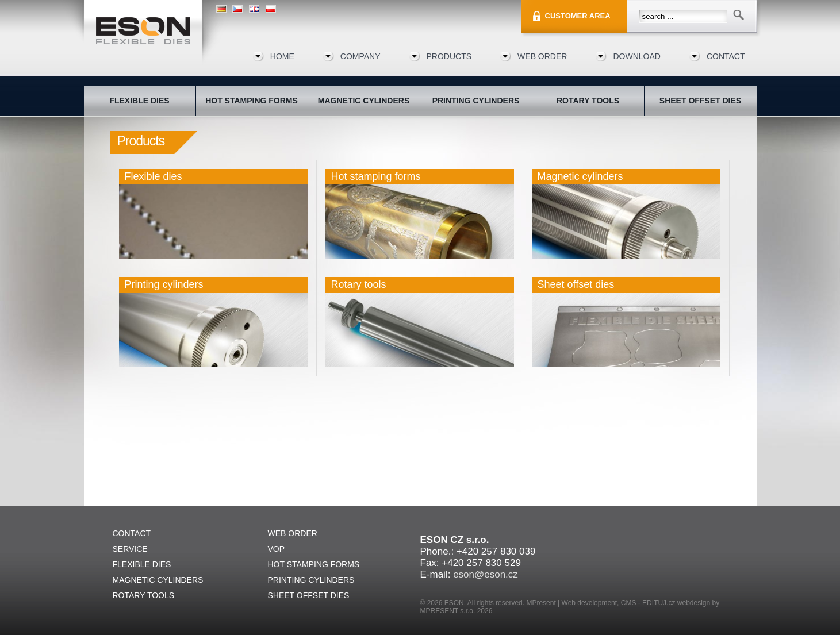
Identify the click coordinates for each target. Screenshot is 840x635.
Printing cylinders (164, 284)
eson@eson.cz (486, 574)
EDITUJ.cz (659, 603)
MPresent (541, 603)
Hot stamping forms (376, 176)
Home (282, 56)
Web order (542, 56)
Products (449, 56)
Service (130, 549)
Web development (590, 603)
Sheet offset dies (576, 284)
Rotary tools (359, 284)
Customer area (578, 16)
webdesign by (698, 603)
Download (636, 56)
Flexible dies (154, 176)
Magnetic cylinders (580, 176)
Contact (726, 56)
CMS (629, 603)
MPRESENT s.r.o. (448, 611)
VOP (277, 549)
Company (360, 56)
